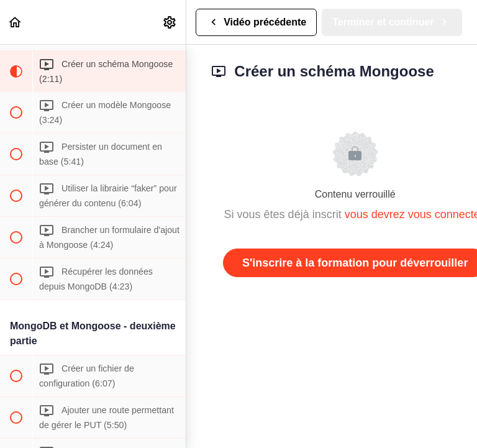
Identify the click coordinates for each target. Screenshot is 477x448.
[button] (16, 22)
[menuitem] (170, 22)
